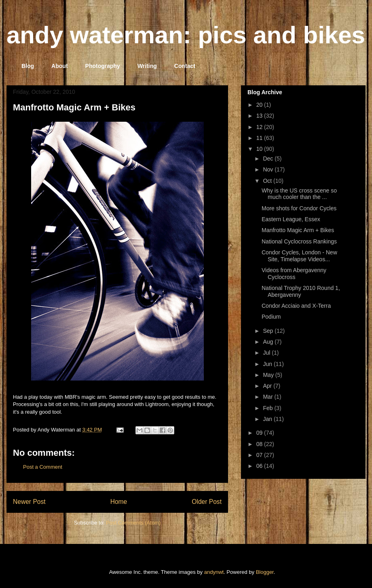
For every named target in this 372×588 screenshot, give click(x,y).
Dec (269, 159)
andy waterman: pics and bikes (186, 35)
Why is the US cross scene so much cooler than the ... (299, 194)
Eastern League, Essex (291, 219)
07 (260, 455)
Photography (103, 66)
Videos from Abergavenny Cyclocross (294, 274)
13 (260, 116)
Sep (269, 331)
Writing (147, 66)
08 (260, 444)
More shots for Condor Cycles (299, 208)
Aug (269, 342)
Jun (268, 364)
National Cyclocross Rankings (299, 241)
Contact (185, 66)
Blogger (265, 572)
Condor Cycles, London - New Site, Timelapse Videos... (299, 256)
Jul (267, 353)
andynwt (214, 572)
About (59, 66)
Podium (271, 317)
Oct (268, 181)
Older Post (207, 502)
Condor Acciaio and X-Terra (296, 306)
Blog (28, 66)
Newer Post (29, 502)
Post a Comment (43, 467)
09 (260, 433)
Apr (268, 386)
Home (119, 502)
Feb (268, 408)
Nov (269, 169)
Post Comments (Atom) (133, 523)
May (269, 375)
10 (260, 149)
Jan (268, 419)
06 (260, 466)
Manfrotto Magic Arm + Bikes (74, 107)
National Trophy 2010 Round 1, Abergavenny (301, 291)
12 (260, 127)
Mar (268, 397)
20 (260, 105)
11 (260, 138)
